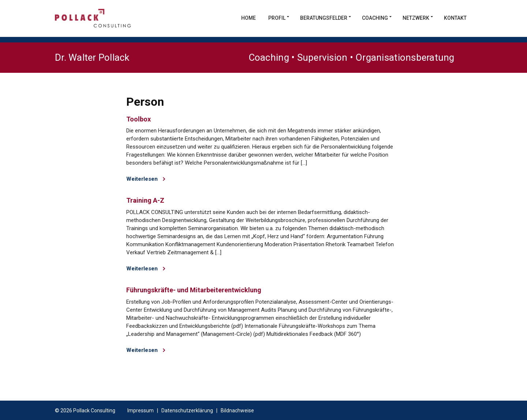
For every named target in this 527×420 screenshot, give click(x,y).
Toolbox (139, 119)
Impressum (141, 410)
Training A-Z (145, 200)
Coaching (375, 18)
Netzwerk (416, 18)
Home (248, 18)
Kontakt (455, 18)
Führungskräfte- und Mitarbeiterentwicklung (194, 290)
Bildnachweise (237, 410)
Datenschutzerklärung (187, 410)
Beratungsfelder (324, 18)
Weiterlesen (146, 179)
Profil (277, 18)
